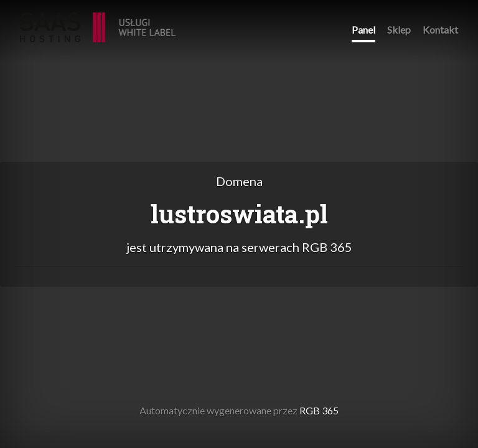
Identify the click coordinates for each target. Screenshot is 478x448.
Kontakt (440, 30)
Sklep (399, 30)
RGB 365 (98, 21)
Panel (363, 30)
